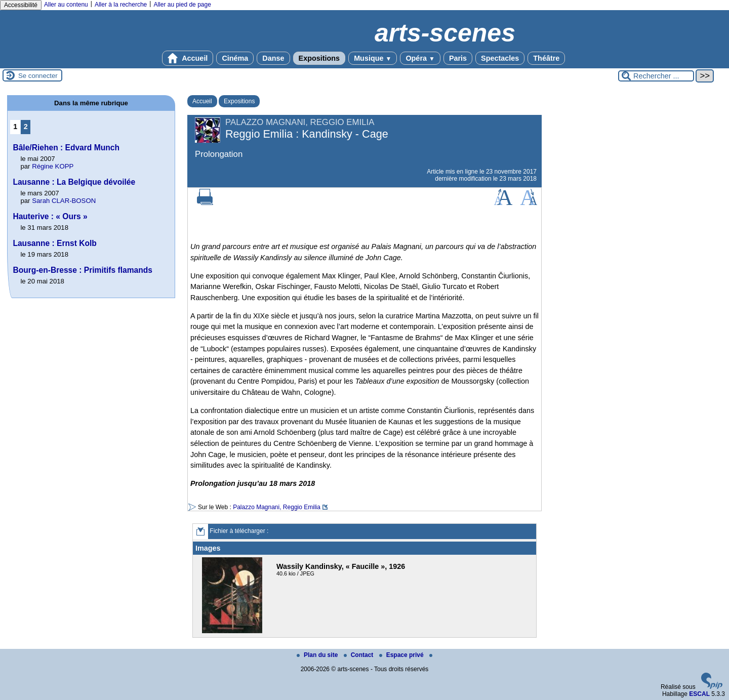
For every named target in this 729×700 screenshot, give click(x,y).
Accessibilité (21, 5)
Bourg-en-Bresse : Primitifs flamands (83, 270)
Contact (359, 655)
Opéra (420, 58)
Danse (273, 58)
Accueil (188, 58)
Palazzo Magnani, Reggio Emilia (277, 507)
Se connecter (38, 76)
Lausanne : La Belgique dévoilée (74, 182)
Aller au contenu (66, 5)
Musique (373, 58)
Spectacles (500, 58)
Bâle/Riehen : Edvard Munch (66, 148)
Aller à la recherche (121, 5)
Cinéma (235, 58)
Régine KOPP (53, 166)
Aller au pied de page (182, 5)
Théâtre (546, 58)
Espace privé (402, 655)
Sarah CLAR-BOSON (64, 201)
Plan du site (318, 655)
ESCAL (699, 694)
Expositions (319, 58)
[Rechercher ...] (656, 76)
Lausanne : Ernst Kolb (55, 243)
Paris (458, 58)
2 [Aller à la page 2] (26, 127)
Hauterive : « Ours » (50, 216)
